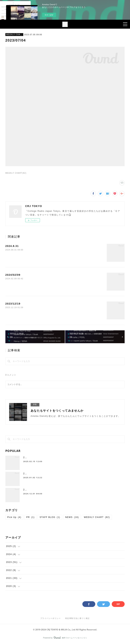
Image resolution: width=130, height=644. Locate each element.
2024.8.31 (12, 246)
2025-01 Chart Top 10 (36, 457)
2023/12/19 (13, 304)
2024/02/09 (13, 275)
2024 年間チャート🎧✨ (37, 474)
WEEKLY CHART (14, 34)
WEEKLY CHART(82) (16, 173)
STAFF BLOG (50, 517)
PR (30, 517)
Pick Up (14, 517)
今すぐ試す (49, 15)
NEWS (72, 517)
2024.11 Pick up (33, 490)
